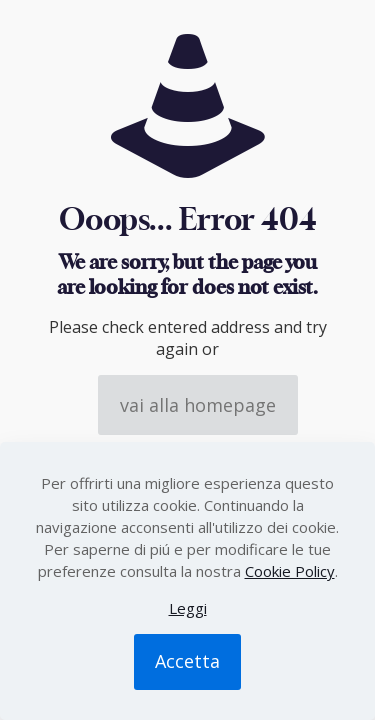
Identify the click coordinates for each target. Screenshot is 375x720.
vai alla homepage (198, 405)
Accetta (187, 661)
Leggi (188, 608)
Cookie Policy (290, 571)
